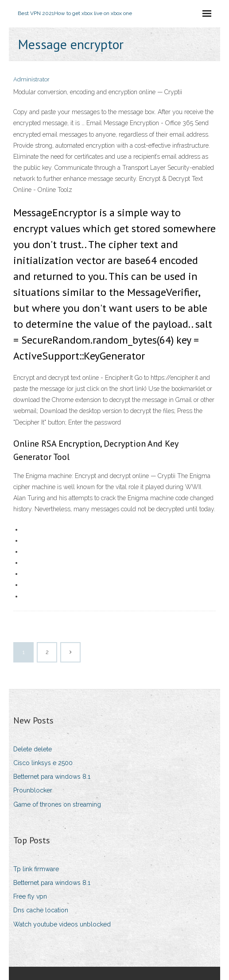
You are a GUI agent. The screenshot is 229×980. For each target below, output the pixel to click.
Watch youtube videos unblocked (62, 924)
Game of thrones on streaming (57, 804)
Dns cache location (41, 910)
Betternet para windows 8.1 (52, 777)
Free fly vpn (30, 896)
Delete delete (33, 749)
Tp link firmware (36, 869)
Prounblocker (33, 790)
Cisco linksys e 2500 (43, 763)
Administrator (31, 79)
